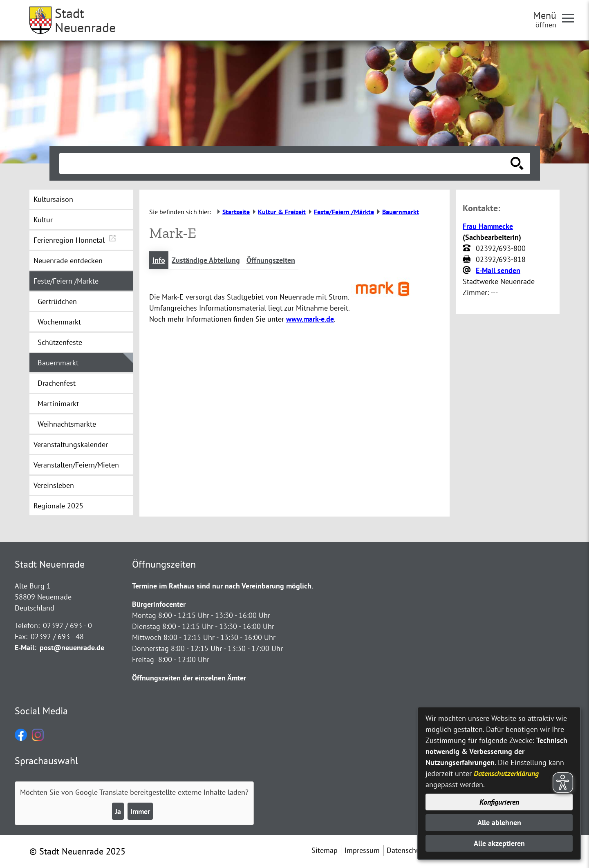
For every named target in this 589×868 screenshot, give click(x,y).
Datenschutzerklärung (506, 773)
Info (159, 260)
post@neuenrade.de (72, 648)
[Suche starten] (517, 163)
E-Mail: (26, 648)
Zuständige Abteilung (206, 260)
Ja (118, 811)
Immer (140, 811)
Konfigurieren (499, 802)
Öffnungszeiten (271, 260)
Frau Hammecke (488, 226)
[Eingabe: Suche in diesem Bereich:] (286, 163)
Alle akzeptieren (499, 843)
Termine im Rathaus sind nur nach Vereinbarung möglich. (223, 586)
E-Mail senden (498, 270)
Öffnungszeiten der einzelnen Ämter (189, 678)
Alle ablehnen (499, 822)
